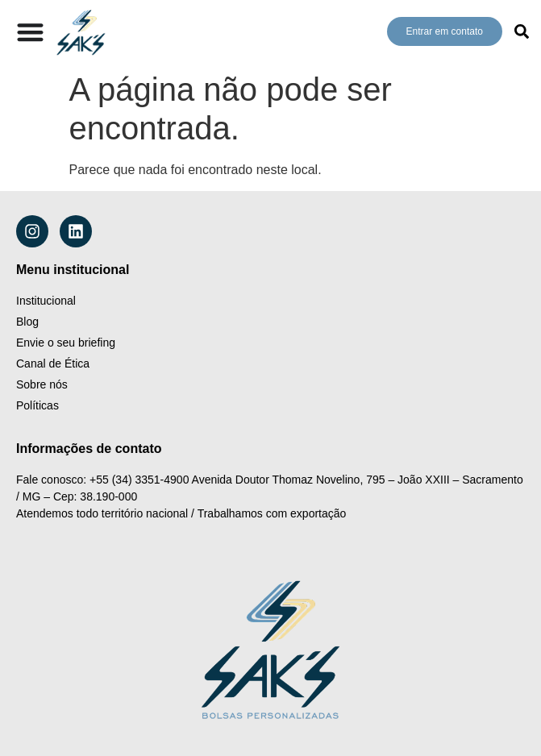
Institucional (46, 301)
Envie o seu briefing (66, 343)
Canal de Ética (53, 363)
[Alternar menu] (30, 32)
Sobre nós (42, 384)
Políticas (37, 405)
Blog (27, 322)
